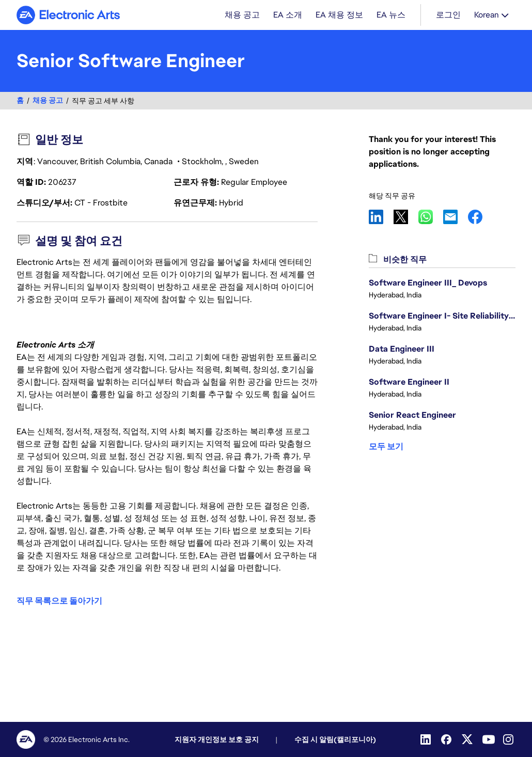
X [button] (406, 218)
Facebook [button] (480, 218)
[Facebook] (447, 739)
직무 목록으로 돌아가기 (59, 601)
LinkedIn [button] (381, 218)
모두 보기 (386, 447)
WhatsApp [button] (431, 218)
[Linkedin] (427, 739)
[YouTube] (489, 739)
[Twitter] (468, 739)
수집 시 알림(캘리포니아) (335, 739)
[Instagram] (509, 739)
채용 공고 (48, 101)
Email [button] (456, 218)
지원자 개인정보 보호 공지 (217, 739)
